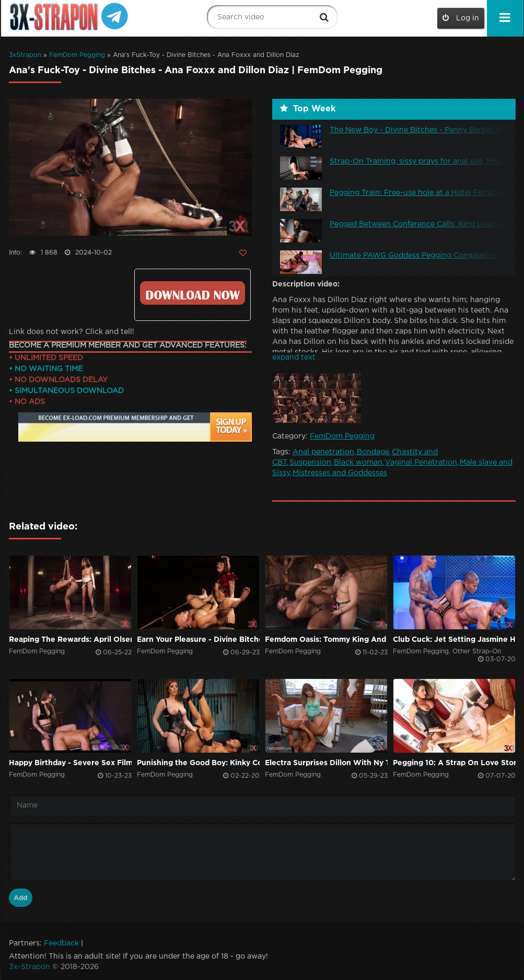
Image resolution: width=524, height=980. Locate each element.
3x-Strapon (30, 967)
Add (21, 898)
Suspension (310, 463)
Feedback (61, 943)
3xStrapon (25, 55)
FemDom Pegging (77, 55)
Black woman (358, 463)
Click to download (193, 293)
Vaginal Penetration (421, 463)
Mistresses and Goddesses (340, 473)
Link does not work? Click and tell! (72, 332)
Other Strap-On (477, 652)
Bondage (373, 452)
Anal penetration (323, 452)
